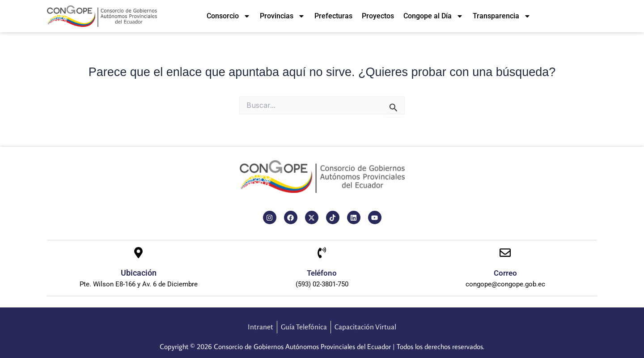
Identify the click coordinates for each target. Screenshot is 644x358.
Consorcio (229, 16)
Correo (505, 272)
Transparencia (502, 16)
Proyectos (378, 16)
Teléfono (322, 272)
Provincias (282, 16)
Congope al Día (433, 16)
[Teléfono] (322, 253)
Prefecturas (333, 16)
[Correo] (505, 253)
